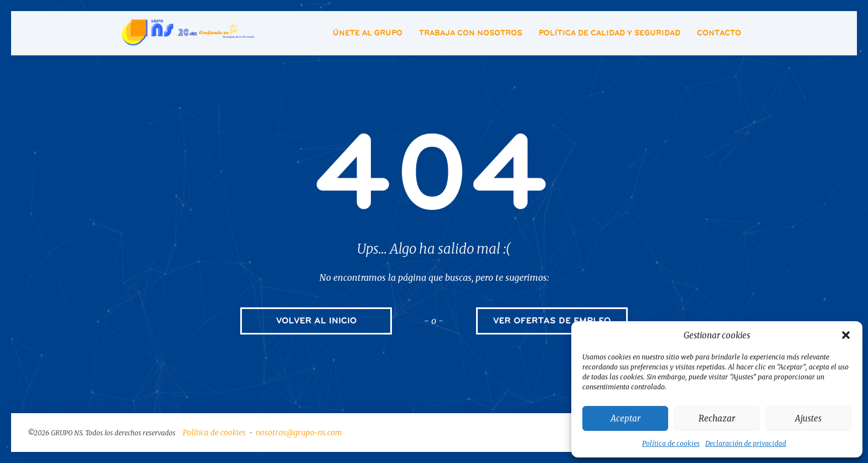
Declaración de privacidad (746, 443)
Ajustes (808, 418)
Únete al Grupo (368, 33)
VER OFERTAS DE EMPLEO (552, 321)
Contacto (719, 33)
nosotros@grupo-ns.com (299, 433)
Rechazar (717, 418)
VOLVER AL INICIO (316, 321)
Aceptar (626, 418)
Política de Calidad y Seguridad (609, 33)
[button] (846, 335)
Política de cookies (671, 443)
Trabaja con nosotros (471, 33)
